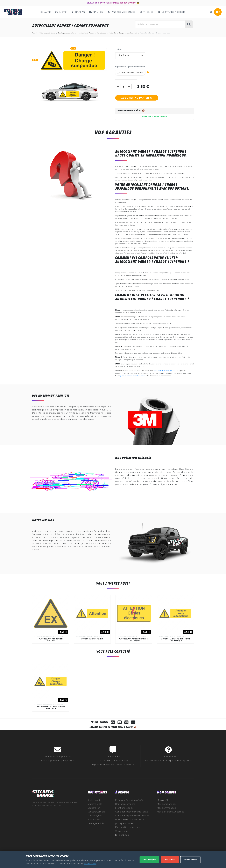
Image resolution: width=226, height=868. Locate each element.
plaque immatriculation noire (133, 376)
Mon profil (162, 809)
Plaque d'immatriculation (164, 371)
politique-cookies (124, 832)
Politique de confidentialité (130, 828)
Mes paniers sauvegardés (170, 821)
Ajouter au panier (137, 98)
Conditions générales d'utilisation (133, 824)
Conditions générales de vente (132, 821)
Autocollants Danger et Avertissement (49, 641)
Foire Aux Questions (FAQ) (129, 809)
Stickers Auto (94, 809)
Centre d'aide (168, 765)
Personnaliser (190, 860)
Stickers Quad (95, 824)
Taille (118, 49)
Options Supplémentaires (130, 67)
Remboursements (125, 813)
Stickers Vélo (94, 828)
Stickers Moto (95, 813)
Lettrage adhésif (96, 832)
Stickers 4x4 (94, 817)
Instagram (122, 840)
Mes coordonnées (167, 813)
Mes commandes (166, 817)
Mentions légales (124, 817)
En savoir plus (90, 863)
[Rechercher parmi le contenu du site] (160, 24)
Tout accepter (149, 860)
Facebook (122, 844)
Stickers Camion (96, 821)
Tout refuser (170, 860)
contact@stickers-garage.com (58, 769)
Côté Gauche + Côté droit (132, 72)
